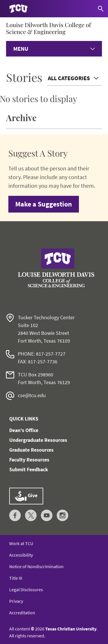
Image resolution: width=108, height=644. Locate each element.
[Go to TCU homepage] (18, 9)
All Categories (69, 78)
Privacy (16, 601)
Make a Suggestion (44, 204)
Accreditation (22, 613)
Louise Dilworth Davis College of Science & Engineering (49, 28)
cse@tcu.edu (32, 395)
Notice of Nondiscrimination (36, 566)
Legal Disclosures (26, 589)
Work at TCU (21, 543)
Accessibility (21, 555)
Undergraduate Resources (38, 440)
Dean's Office (24, 430)
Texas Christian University (71, 629)
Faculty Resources (29, 460)
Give (26, 496)
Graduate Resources (31, 450)
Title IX (16, 578)
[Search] (101, 9)
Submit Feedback (29, 469)
